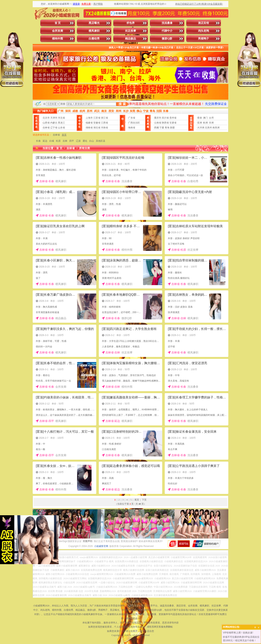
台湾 (211, 118)
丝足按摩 (130, 31)
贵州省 (173, 118)
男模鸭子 (203, 39)
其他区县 (101, 141)
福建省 (89, 123)
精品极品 (130, 39)
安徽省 (97, 123)
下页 (144, 500)
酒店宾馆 (203, 23)
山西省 (46, 123)
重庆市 (158, 118)
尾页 (137, 500)
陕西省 (165, 123)
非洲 (211, 123)
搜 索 (122, 104)
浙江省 (104, 118)
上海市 (89, 118)
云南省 (158, 123)
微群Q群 (167, 39)
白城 (52, 141)
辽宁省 (54, 128)
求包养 (130, 23)
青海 (167, 128)
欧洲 (205, 123)
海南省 (132, 128)
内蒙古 (54, 123)
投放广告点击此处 (130, 602)
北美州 (208, 128)
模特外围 (58, 39)
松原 (58, 141)
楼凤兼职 (94, 31)
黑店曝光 (94, 23)
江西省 (104, 123)
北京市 (46, 118)
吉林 (65, 141)
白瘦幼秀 (94, 39)
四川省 (165, 118)
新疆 (172, 128)
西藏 (157, 128)
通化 (85, 141)
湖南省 (89, 128)
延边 (45, 141)
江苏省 (97, 118)
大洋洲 (201, 128)
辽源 (78, 141)
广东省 (132, 118)
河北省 (61, 118)
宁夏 (162, 128)
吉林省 (46, 128)
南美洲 (216, 128)
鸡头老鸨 (203, 31)
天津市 (54, 118)
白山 (92, 141)
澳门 (205, 118)
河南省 (104, 128)
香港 (200, 118)
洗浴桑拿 (167, 23)
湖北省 (97, 128)
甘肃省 (173, 123)
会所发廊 (58, 31)
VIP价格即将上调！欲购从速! (238, 633)
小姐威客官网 (101, 546)
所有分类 (85, 148)
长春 (38, 141)
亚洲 (200, 123)
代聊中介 (167, 31)
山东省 (61, 128)
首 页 (58, 23)
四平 (72, 141)
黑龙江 (61, 123)
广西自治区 (134, 123)
